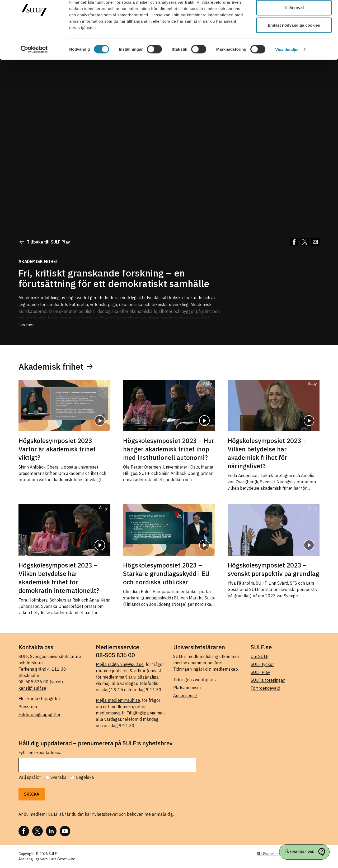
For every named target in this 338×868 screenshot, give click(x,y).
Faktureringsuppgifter (39, 714)
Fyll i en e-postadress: (40, 752)
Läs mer (26, 325)
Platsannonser (187, 688)
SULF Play (260, 672)
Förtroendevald (265, 688)
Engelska (85, 777)
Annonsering (185, 695)
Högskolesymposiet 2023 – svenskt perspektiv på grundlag (273, 569)
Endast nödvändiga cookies (294, 48)
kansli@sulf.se (32, 688)
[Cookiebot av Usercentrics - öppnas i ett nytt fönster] (34, 73)
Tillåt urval (294, 31)
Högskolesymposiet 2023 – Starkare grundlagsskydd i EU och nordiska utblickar (166, 574)
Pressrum (28, 707)
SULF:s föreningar (268, 680)
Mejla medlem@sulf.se (118, 700)
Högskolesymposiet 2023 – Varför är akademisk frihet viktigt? (58, 449)
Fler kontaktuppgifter (39, 699)
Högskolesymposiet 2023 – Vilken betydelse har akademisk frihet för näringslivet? (267, 453)
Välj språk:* (30, 777)
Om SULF (259, 656)
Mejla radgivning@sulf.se (120, 664)
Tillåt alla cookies (294, 14)
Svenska (58, 777)
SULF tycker (262, 664)
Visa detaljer (287, 73)
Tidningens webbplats (194, 680)
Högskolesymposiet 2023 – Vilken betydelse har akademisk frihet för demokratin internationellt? (59, 578)
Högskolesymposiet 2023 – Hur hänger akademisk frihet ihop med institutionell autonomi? (169, 449)
